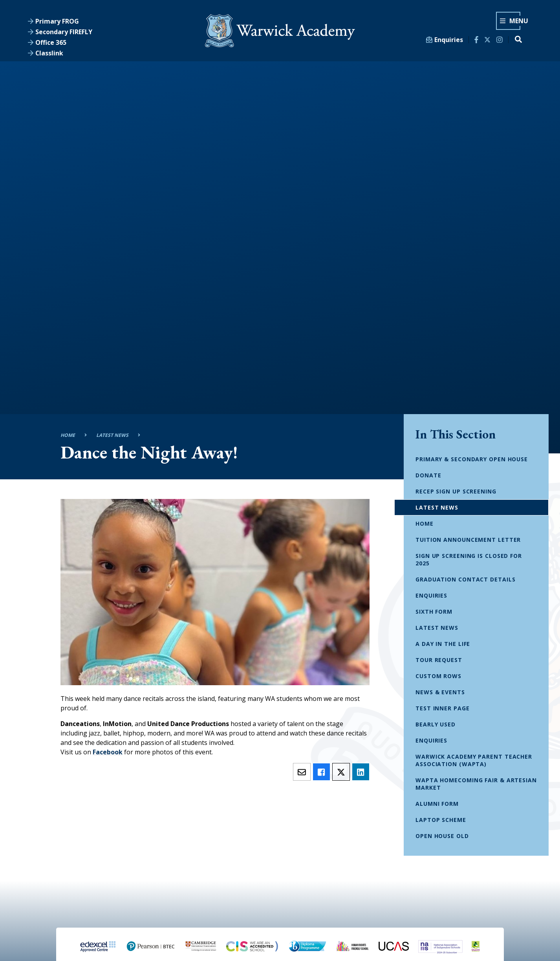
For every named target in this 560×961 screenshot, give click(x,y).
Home (68, 435)
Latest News (112, 435)
